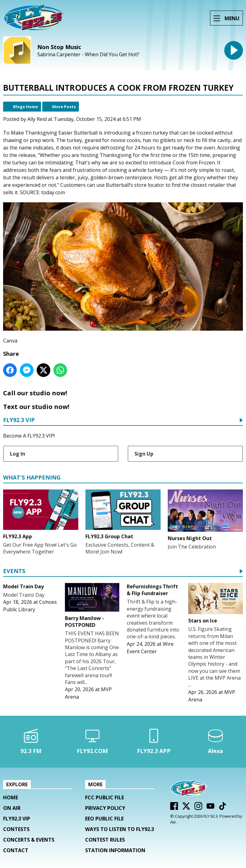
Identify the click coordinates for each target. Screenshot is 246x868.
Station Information (115, 850)
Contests (16, 829)
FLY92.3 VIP (19, 420)
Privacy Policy (105, 808)
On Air (12, 808)
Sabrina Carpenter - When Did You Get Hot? (88, 55)
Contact (16, 850)
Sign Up (144, 454)
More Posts (64, 107)
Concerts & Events (29, 840)
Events (14, 571)
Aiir (173, 822)
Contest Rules (105, 840)
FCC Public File (105, 797)
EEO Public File (104, 819)
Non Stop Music (59, 47)
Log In (18, 454)
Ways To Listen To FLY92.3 (120, 829)
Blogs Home (25, 107)
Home (11, 797)
